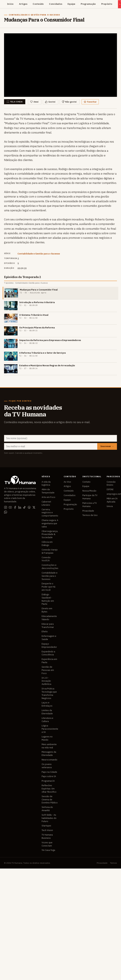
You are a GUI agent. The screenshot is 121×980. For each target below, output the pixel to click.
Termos (114, 863)
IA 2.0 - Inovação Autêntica (46, 681)
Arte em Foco (48, 497)
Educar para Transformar (48, 626)
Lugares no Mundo (47, 738)
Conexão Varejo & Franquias (50, 551)
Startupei (46, 826)
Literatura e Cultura (47, 720)
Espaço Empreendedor (49, 645)
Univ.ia (110, 506)
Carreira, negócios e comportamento (50, 513)
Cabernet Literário (46, 503)
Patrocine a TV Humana (90, 505)
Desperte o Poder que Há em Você (48, 587)
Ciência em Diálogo (47, 544)
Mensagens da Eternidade (49, 754)
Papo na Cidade (49, 772)
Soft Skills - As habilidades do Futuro (49, 818)
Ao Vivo (67, 482)
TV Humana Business (47, 836)
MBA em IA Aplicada (112, 500)
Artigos (23, 4)
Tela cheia (15, 102)
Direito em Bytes (47, 610)
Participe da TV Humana (90, 497)
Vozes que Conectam (47, 844)
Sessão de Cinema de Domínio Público (50, 800)
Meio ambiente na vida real (49, 746)
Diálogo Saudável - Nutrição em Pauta (48, 599)
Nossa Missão (89, 491)
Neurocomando (49, 760)
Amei (34, 102)
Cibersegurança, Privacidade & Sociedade (50, 534)
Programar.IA (48, 781)
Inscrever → (107, 446)
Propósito (107, 4)
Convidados (56, 4)
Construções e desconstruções (50, 567)
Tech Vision (47, 830)
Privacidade (88, 511)
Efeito (45, 632)
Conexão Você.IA (46, 559)
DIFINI (110, 489)
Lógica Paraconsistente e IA (50, 729)
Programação (88, 4)
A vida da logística (46, 483)
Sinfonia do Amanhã (47, 809)
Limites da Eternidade (47, 712)
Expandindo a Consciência (48, 653)
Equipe (71, 4)
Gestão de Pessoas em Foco (48, 670)
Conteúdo (38, 4)
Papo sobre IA (49, 776)
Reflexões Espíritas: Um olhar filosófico (49, 789)
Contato (86, 482)
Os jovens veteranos (47, 766)
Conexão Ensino (111, 483)
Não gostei (69, 102)
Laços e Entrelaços (47, 704)
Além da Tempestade (48, 491)
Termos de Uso (90, 515)
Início (10, 4)
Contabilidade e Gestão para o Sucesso (39, 254)
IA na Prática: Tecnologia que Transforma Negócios (49, 693)
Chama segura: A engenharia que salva (50, 523)
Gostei (50, 102)
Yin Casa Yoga (48, 850)
